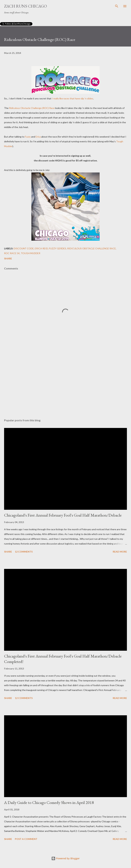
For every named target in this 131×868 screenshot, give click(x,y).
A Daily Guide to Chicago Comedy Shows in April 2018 (49, 802)
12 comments (24, 552)
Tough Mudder (31, 253)
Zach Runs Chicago (26, 6)
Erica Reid (41, 248)
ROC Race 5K (12, 253)
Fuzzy (28, 137)
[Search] (117, 6)
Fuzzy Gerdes (58, 248)
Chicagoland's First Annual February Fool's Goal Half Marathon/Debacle (63, 515)
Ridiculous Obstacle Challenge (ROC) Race (32, 108)
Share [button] (8, 258)
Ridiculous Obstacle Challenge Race (92, 248)
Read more (120, 552)
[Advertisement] (65, 384)
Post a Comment (26, 839)
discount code (24, 248)
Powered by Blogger (65, 858)
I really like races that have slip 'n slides (72, 98)
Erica (38, 137)
